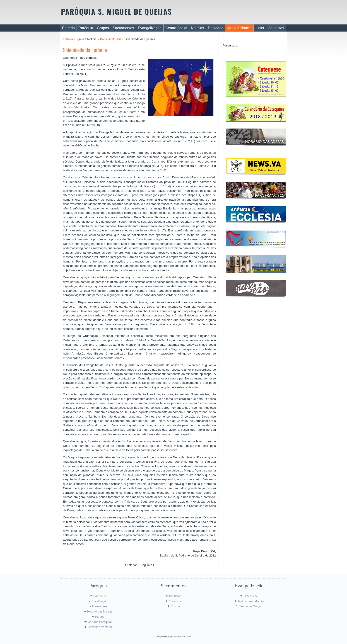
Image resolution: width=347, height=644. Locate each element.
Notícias (198, 28)
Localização (100, 601)
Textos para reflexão (251, 601)
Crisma (175, 606)
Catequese (251, 596)
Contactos (276, 28)
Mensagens (100, 606)
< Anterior (130, 565)
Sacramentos (123, 28)
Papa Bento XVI (111, 39)
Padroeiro (100, 596)
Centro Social (176, 28)
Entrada (68, 28)
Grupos (103, 28)
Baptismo (175, 596)
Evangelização (150, 28)
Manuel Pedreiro (182, 637)
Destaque (216, 28)
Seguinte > (148, 565)
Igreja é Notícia (239, 28)
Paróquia (86, 28)
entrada (68, 39)
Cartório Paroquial (100, 622)
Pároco (100, 617)
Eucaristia (175, 601)
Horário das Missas (100, 611)
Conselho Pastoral (100, 627)
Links (260, 28)
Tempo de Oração (251, 606)
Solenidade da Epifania (85, 50)
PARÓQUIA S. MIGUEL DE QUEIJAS (116, 11)
